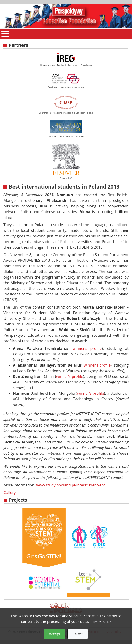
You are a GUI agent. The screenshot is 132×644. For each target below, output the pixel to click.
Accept (55, 634)
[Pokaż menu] (5, 34)
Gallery (10, 493)
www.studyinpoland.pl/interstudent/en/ (71, 485)
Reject (78, 634)
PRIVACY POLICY (100, 622)
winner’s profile (87, 348)
